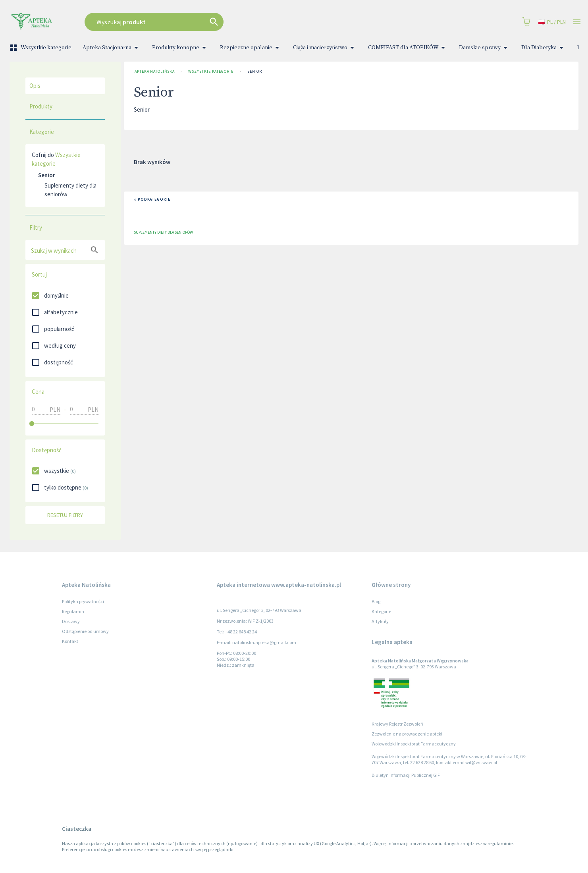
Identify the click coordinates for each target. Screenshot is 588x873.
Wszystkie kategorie (41, 48)
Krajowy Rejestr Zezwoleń (397, 724)
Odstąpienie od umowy (85, 631)
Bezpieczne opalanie (251, 48)
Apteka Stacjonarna (112, 48)
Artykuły (380, 621)
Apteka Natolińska (154, 72)
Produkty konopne (180, 48)
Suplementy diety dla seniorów (70, 190)
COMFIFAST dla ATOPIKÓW (408, 48)
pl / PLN (552, 22)
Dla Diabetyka (544, 48)
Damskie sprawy (485, 48)
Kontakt (70, 641)
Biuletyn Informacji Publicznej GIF (406, 775)
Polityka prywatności (83, 601)
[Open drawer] (577, 22)
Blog (376, 601)
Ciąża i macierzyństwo (325, 48)
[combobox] (221, 22)
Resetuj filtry (65, 515)
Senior (255, 72)
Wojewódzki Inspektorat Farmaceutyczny (414, 744)
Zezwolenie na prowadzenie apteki (407, 734)
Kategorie (381, 611)
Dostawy (71, 621)
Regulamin (73, 611)
